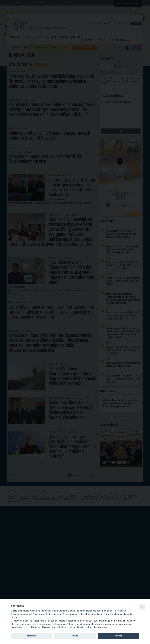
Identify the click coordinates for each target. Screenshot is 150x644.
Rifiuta (75, 636)
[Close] (142, 607)
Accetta (118, 636)
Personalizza (32, 636)
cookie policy (91, 627)
